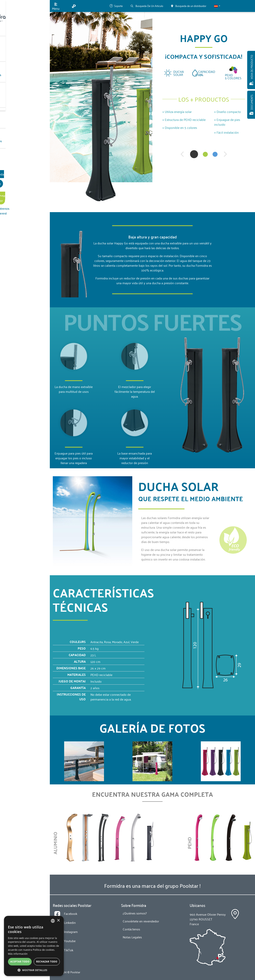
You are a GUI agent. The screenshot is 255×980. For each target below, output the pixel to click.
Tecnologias (19, 64)
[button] (217, 6)
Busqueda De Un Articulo (147, 6)
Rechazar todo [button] (47, 962)
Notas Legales (132, 937)
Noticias (17, 96)
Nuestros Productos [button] (24, 48)
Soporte (116, 6)
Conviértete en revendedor (25, 157)
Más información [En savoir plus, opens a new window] (18, 954)
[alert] (34, 946)
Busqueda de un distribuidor (25, 145)
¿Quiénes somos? (23, 80)
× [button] (58, 921)
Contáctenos (19, 111)
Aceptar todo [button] (20, 962)
